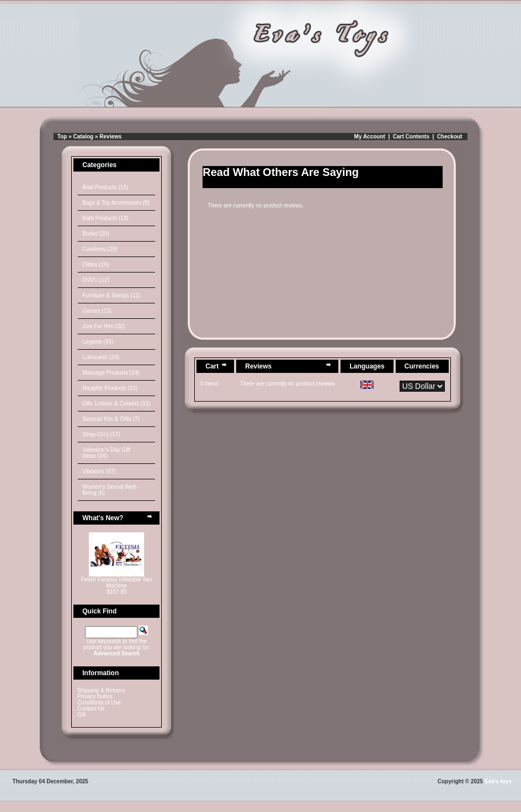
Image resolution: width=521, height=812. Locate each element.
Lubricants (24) (101, 357)
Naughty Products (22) (110, 388)
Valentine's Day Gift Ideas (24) (106, 453)
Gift (82, 715)
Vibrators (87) (99, 471)
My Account (370, 137)
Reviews (110, 137)
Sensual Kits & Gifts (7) (111, 419)
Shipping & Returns (101, 690)
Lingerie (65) (98, 342)
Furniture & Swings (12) (111, 295)
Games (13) (97, 311)
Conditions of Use (99, 703)
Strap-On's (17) (101, 434)
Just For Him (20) (103, 326)
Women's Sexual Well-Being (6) (110, 490)
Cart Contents (411, 137)
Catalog (84, 137)
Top (62, 137)
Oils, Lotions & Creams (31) (116, 404)
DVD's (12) (96, 280)
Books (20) (95, 234)
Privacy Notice (95, 696)
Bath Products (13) (105, 218)
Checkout (450, 137)
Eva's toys (498, 781)
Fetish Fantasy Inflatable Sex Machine (117, 583)
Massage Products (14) (111, 373)
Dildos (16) (95, 265)
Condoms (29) (100, 249)
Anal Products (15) (105, 187)
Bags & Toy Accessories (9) (116, 203)
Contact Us (91, 709)
